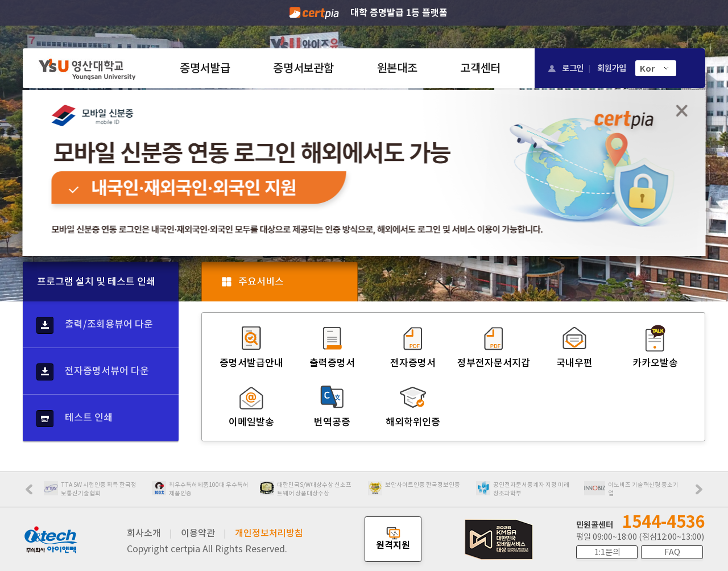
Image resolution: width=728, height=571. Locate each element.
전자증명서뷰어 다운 (93, 372)
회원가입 (612, 68)
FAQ (672, 552)
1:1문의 (607, 552)
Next (702, 493)
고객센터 (480, 68)
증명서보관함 (303, 68)
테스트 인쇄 (75, 419)
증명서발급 (205, 68)
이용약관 (198, 533)
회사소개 (144, 533)
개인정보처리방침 (269, 533)
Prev (35, 493)
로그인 (573, 68)
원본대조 (397, 68)
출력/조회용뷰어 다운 (95, 325)
